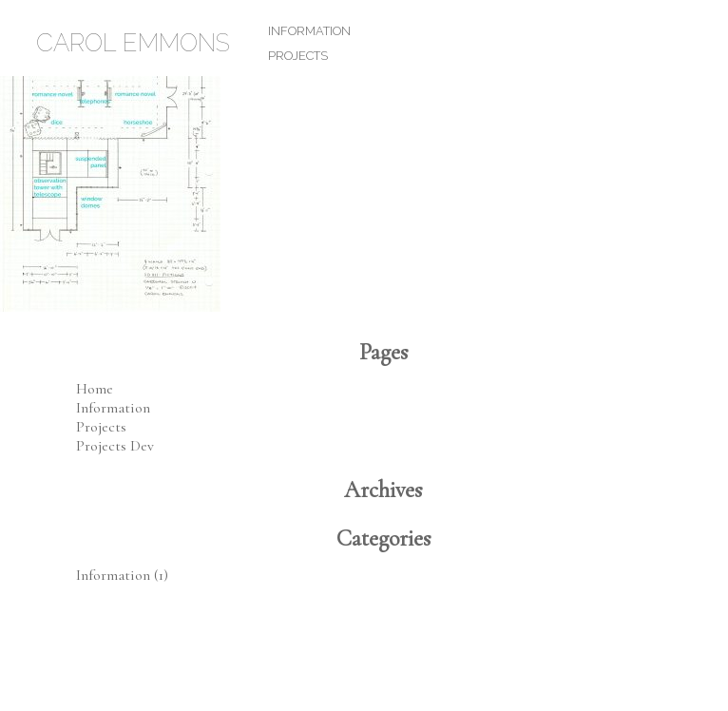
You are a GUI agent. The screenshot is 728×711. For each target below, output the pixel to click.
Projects (298, 56)
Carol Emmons (133, 43)
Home (95, 389)
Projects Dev (115, 446)
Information (309, 31)
